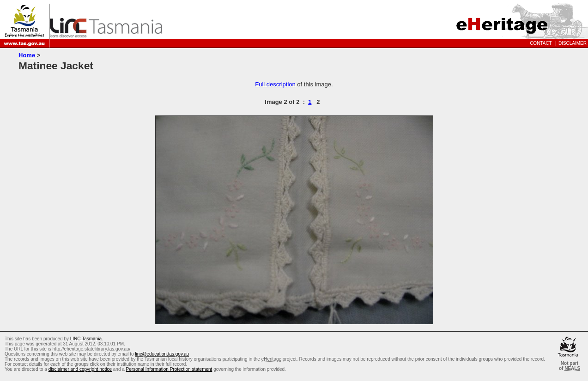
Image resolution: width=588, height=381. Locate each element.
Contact (541, 43)
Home (27, 55)
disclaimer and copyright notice (80, 369)
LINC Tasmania (86, 339)
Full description (275, 84)
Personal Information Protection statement (169, 369)
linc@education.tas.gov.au (162, 354)
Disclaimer (573, 43)
